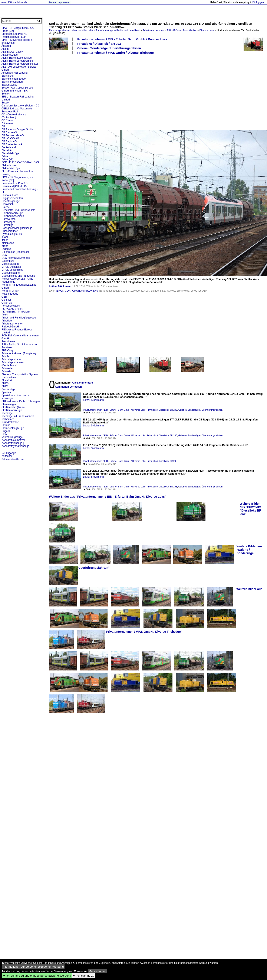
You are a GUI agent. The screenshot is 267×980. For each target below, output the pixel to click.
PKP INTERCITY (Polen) (16, 312)
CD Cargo (7, 121)
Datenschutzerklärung (13, 459)
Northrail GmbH (10, 291)
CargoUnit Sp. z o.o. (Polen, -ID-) (20, 106)
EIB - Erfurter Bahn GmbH (182, 31)
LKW (4, 255)
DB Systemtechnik (12, 144)
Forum (52, 2)
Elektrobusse (9, 165)
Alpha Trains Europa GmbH (17, 61)
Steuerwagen (9, 404)
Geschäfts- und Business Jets (18, 210)
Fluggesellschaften (12, 198)
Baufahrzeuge (9, 85)
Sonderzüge (8, 389)
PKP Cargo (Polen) (12, 309)
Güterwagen (8, 222)
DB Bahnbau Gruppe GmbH (17, 129)
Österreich (7, 303)
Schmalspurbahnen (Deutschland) (12, 364)
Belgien (6, 94)
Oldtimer (6, 300)
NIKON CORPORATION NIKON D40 (77, 291)
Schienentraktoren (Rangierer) (19, 353)
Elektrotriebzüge (11, 168)
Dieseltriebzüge (10, 153)
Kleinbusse (8, 243)
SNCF (5, 386)
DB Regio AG (9, 141)
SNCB (5, 383)
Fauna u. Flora (10, 195)
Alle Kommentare (82, 383)
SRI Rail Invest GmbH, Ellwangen (21, 401)
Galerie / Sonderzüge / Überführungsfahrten (109, 48)
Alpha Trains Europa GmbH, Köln (20, 64)
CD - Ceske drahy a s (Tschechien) (14, 116)
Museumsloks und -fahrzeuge (18, 276)
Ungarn (6, 431)
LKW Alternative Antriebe (16, 258)
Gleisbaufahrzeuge (12, 213)
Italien (5, 240)
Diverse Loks (207, 31)
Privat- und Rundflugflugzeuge (19, 318)
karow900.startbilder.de (14, 2)
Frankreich (8, 204)
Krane (5, 246)
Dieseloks (7, 150)
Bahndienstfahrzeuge (14, 79)
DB (3, 126)
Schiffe (5, 356)
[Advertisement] (104, 92)
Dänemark (7, 124)
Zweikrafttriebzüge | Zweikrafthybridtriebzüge (15, 445)
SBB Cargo (8, 350)
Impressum (64, 2)
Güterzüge (7, 225)
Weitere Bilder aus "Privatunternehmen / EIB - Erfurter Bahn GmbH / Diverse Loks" (108, 497)
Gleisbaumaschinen (13, 216)
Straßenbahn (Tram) (13, 407)
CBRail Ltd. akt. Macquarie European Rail (17, 110)
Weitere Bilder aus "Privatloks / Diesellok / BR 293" (251, 509)
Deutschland (9, 147)
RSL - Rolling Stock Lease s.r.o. (19, 345)
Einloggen (258, 2)
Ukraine (6, 425)
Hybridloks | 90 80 (12, 234)
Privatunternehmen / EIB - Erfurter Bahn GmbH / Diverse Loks (122, 39)
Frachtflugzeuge (11, 201)
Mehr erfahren (98, 971)
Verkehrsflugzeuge (12, 437)
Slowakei (7, 380)
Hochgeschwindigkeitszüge (17, 228)
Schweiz (6, 371)
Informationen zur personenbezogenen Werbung (33, 967)
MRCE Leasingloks (12, 270)
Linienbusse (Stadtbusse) (16, 252)
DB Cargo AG (9, 132)
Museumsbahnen (11, 273)
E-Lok (5, 156)
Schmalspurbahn (11, 359)
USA (4, 434)
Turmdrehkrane (10, 422)
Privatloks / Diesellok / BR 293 (99, 44)
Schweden (7, 368)
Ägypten (6, 46)
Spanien (6, 392)
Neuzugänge (9, 453)
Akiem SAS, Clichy (12, 52)
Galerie (6, 207)
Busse (5, 103)
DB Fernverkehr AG (13, 135)
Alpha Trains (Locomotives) (17, 58)
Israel (5, 237)
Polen (5, 315)
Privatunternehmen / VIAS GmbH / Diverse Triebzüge (116, 53)
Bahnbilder (8, 76)
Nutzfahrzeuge (10, 294)
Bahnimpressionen (12, 82)
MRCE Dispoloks (11, 267)
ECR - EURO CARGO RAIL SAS (20, 162)
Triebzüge (7, 413)
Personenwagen (11, 306)
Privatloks (7, 321)
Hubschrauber (9, 231)
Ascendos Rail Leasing (14, 73)
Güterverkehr (9, 219)
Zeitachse (7, 456)
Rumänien (7, 348)
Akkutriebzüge (10, 55)
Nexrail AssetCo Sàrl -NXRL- (18, 279)
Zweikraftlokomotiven (14, 440)
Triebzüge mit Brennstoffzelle (18, 416)
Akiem (5, 49)
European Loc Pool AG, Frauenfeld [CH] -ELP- (15, 35)
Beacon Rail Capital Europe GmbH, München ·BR (17, 89)
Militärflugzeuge (10, 264)
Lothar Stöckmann (60, 286)
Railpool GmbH (10, 327)
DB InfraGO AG (10, 138)
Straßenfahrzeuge (12, 410)
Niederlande (8, 282)
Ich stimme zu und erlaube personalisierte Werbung (37, 976)
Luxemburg (8, 261)
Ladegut (6, 249)
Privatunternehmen (153, 31)
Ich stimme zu (84, 976)
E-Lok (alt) (7, 159)
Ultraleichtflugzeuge (13, 428)
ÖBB (4, 297)
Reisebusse (8, 342)
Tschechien (8, 419)
